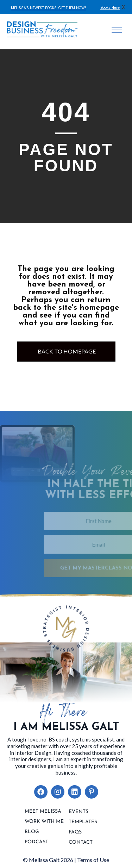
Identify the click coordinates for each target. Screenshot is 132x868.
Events (78, 812)
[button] (41, 792)
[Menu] (117, 30)
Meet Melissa (43, 812)
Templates (83, 822)
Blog (32, 832)
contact (81, 843)
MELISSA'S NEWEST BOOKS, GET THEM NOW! (48, 8)
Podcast (36, 842)
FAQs (75, 832)
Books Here (110, 8)
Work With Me (44, 822)
